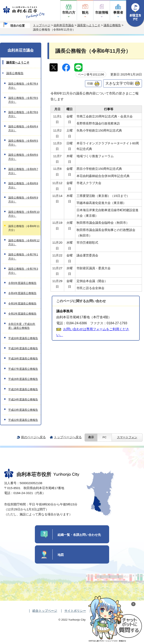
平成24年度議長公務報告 (23, 399)
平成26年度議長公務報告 (23, 379)
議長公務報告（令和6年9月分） (23, 200)
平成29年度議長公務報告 (23, 348)
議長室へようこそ (89, 25)
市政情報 (102, 13)
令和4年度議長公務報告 (22, 293)
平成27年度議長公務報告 (23, 369)
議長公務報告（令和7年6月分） (23, 114)
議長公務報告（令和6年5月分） (23, 143)
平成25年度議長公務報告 (23, 389)
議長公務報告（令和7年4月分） (23, 86)
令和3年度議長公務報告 (22, 303)
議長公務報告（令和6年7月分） (23, 171)
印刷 (90, 84)
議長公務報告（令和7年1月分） (23, 256)
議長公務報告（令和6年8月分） (23, 185)
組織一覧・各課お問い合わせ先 (79, 535)
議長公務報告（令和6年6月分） (23, 157)
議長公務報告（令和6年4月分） (23, 128)
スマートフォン (127, 437)
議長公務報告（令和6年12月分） (24, 242)
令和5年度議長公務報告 (22, 283)
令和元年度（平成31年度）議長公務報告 (22, 326)
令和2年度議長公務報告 (22, 314)
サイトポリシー (75, 611)
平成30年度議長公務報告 (23, 338)
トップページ (42, 25)
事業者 (118, 13)
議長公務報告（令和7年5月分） (23, 100)
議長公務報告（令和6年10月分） (24, 214)
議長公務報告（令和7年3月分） (23, 271)
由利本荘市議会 (64, 25)
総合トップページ (45, 611)
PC (104, 437)
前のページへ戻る (33, 437)
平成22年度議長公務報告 (23, 420)
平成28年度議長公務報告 (23, 359)
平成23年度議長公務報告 (23, 410)
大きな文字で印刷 (119, 83)
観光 (85, 13)
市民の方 (69, 13)
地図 (61, 555)
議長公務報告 (112, 25)
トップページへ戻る (68, 437)
